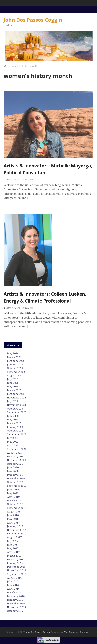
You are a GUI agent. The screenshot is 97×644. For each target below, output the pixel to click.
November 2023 (17, 405)
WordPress (69, 632)
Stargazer (85, 632)
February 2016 (16, 596)
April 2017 (13, 552)
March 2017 (14, 556)
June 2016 (13, 585)
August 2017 (14, 537)
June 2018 (13, 515)
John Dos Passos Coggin (33, 20)
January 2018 (15, 526)
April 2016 (13, 589)
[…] (29, 198)
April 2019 (13, 497)
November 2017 (17, 530)
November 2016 (17, 570)
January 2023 (15, 427)
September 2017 (17, 534)
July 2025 (13, 379)
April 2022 (13, 445)
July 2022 (13, 438)
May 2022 (13, 442)
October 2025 (15, 368)
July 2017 (13, 541)
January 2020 (15, 475)
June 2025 (13, 383)
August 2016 (14, 578)
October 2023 (15, 409)
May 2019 (13, 493)
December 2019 (16, 478)
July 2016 (13, 581)
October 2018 (15, 504)
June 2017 (13, 545)
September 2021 (17, 449)
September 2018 (17, 508)
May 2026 (13, 353)
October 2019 (15, 482)
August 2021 (14, 453)
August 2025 (14, 375)
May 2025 (13, 387)
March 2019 (14, 501)
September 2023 (17, 412)
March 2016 (14, 592)
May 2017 (13, 548)
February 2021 (16, 456)
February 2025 (16, 394)
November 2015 (17, 607)
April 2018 (13, 523)
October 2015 (15, 611)
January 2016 (15, 600)
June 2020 (13, 467)
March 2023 (14, 423)
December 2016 (16, 567)
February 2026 (16, 361)
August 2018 (14, 512)
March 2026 (14, 357)
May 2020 (13, 471)
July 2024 (13, 401)
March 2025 (14, 390)
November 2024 (17, 398)
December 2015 (16, 604)
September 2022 (17, 434)
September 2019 (17, 486)
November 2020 (17, 460)
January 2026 (15, 364)
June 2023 (13, 416)
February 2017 (16, 559)
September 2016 (17, 574)
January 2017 (15, 563)
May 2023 (13, 420)
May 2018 (13, 519)
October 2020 (15, 464)
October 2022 (15, 431)
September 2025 (17, 372)
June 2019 (13, 489)
